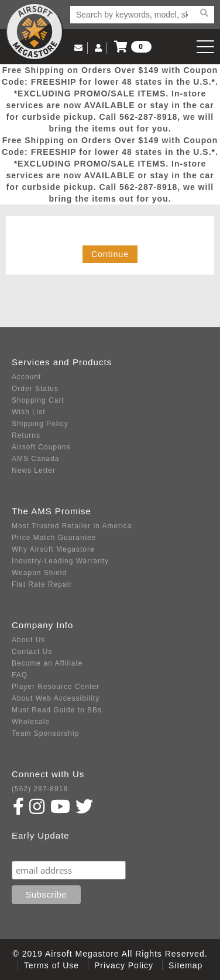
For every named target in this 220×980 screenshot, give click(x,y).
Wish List (29, 412)
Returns (26, 435)
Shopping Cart (38, 400)
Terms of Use (51, 965)
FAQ (20, 675)
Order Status (35, 389)
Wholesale (31, 722)
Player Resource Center (56, 687)
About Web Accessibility (56, 698)
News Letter (34, 470)
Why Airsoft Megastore (53, 549)
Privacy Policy (124, 965)
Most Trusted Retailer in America (72, 526)
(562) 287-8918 (40, 789)
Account (26, 377)
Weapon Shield (39, 573)
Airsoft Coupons (41, 447)
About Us (28, 640)
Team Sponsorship (45, 733)
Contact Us (32, 652)
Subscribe (37, 849)
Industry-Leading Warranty (60, 561)
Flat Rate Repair (42, 584)
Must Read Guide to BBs (57, 710)
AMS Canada (35, 459)
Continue (110, 254)
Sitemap (185, 965)
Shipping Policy (40, 424)
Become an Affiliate (47, 663)
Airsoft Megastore (35, 32)
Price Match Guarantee (54, 538)
